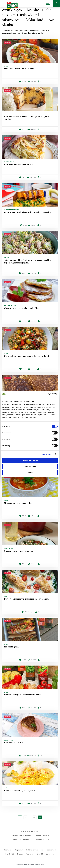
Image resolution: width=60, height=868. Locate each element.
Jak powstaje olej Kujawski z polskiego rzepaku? (30, 835)
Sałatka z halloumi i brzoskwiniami (19, 69)
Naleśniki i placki (10, 306)
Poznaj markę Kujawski (30, 831)
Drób (6, 354)
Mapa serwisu (51, 850)
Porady (20, 854)
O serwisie (8, 850)
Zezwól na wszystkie (30, 460)
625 (35, 817)
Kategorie (30, 854)
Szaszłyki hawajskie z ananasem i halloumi (23, 695)
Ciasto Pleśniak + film (14, 743)
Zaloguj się (50, 854)
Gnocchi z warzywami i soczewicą (19, 551)
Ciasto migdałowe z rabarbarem (18, 164)
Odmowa (30, 473)
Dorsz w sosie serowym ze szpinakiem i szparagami (27, 599)
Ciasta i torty (9, 114)
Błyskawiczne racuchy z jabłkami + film (21, 308)
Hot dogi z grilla (11, 647)
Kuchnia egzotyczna (12, 210)
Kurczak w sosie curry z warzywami (20, 791)
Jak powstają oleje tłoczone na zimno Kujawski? (30, 840)
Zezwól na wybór (30, 466)
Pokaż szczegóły (47, 454)
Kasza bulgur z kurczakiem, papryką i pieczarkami (26, 356)
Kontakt (40, 854)
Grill (6, 66)
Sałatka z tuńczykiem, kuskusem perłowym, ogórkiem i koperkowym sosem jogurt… (28, 261)
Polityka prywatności (34, 850)
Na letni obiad (9, 548)
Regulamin (19, 850)
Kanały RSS (10, 854)
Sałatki (7, 258)
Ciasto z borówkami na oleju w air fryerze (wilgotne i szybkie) (27, 118)
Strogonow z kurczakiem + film (18, 503)
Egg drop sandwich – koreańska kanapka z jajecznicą (27, 212)
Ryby (6, 596)
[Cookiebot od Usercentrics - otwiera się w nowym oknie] (48, 394)
